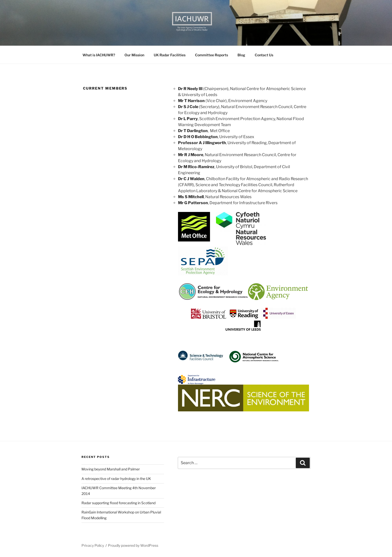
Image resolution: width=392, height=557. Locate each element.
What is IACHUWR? (99, 55)
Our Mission (134, 55)
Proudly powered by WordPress (133, 545)
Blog (241, 55)
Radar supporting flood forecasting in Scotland (118, 503)
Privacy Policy (93, 545)
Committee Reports (211, 55)
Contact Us (264, 55)
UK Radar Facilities (170, 55)
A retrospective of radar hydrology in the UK (116, 479)
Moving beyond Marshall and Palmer (111, 469)
